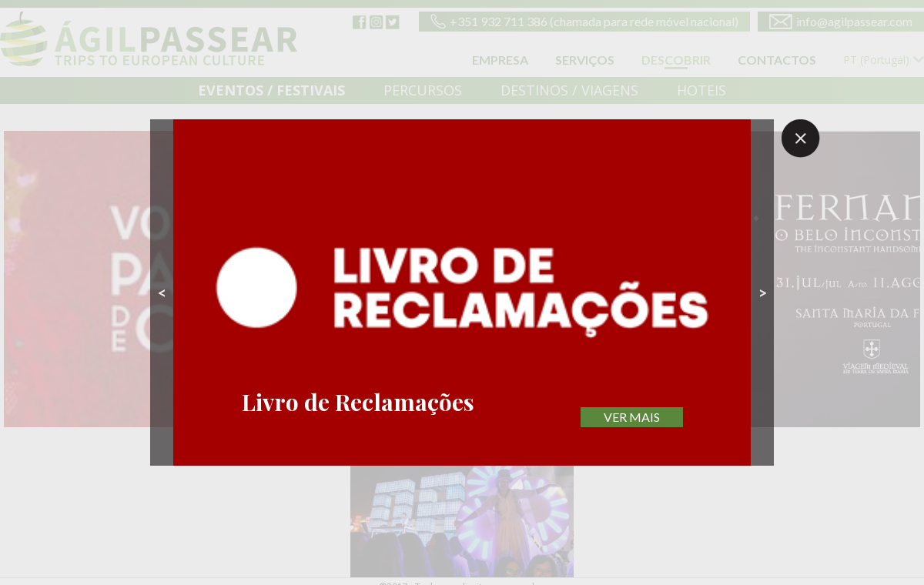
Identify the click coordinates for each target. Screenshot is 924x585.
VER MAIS (632, 417)
